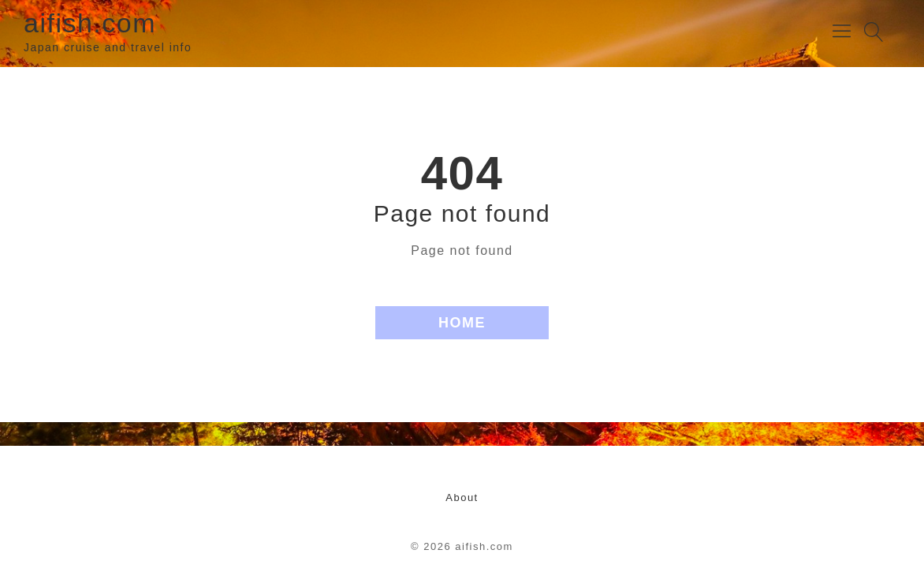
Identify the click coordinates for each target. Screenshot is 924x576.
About (462, 497)
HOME (462, 323)
